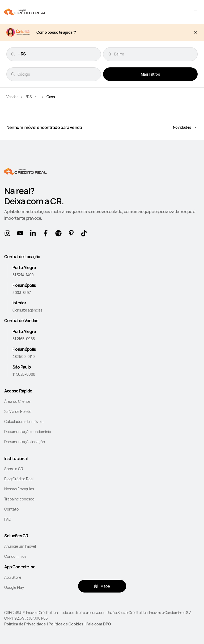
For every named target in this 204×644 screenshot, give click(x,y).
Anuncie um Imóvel (20, 546)
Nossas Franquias (19, 489)
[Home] (25, 12)
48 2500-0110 (24, 356)
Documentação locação (25, 442)
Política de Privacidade (25, 624)
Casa (51, 97)
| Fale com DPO (98, 624)
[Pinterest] (72, 234)
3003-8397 (22, 293)
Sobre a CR (14, 469)
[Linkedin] (34, 234)
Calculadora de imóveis (24, 422)
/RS (29, 97)
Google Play (14, 587)
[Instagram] (8, 234)
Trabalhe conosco (19, 499)
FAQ (8, 519)
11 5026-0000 (24, 374)
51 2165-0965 (24, 339)
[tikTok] (85, 234)
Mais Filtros (150, 74)
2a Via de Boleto (18, 411)
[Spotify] (59, 234)
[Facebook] (47, 234)
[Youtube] (21, 234)
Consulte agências (27, 310)
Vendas (12, 97)
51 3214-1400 (23, 275)
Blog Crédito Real (19, 479)
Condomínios (15, 556)
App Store (13, 577)
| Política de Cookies (65, 624)
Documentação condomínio (28, 432)
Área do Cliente (17, 401)
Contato (11, 509)
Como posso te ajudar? (56, 33)
